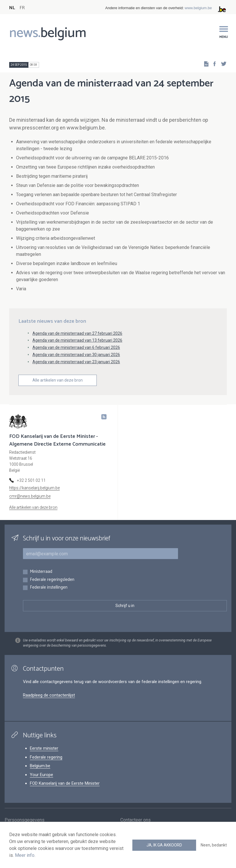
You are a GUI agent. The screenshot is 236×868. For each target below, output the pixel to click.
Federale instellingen (49, 588)
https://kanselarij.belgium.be (34, 488)
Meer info (25, 855)
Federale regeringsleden (52, 580)
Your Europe (41, 775)
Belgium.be (40, 766)
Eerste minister (44, 748)
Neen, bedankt (214, 845)
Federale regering (46, 757)
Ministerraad (41, 572)
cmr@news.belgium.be (30, 496)
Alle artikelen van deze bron (58, 380)
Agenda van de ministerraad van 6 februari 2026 (76, 347)
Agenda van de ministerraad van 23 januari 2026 (76, 362)
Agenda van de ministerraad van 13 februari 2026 (77, 340)
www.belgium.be (198, 8)
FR (22, 8)
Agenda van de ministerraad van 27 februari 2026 (77, 333)
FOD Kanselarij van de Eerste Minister (65, 783)
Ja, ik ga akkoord (164, 845)
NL (12, 8)
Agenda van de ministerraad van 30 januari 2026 (76, 355)
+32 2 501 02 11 (31, 480)
